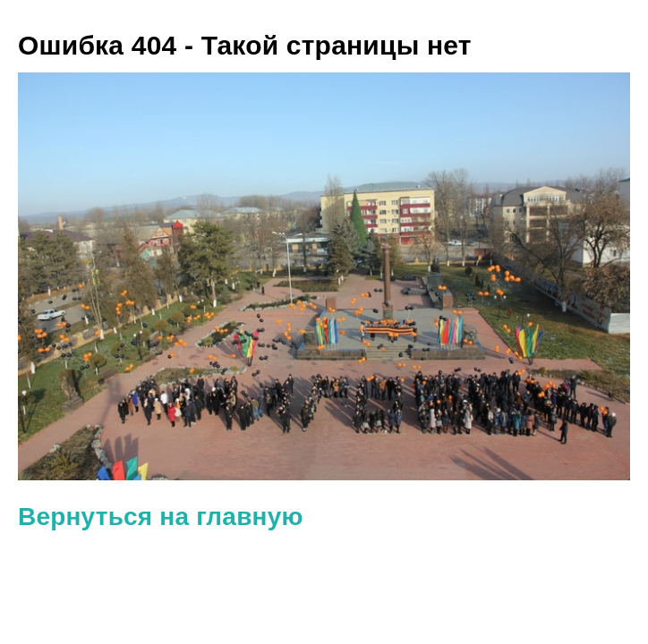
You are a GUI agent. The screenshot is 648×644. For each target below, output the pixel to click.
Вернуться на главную (161, 517)
